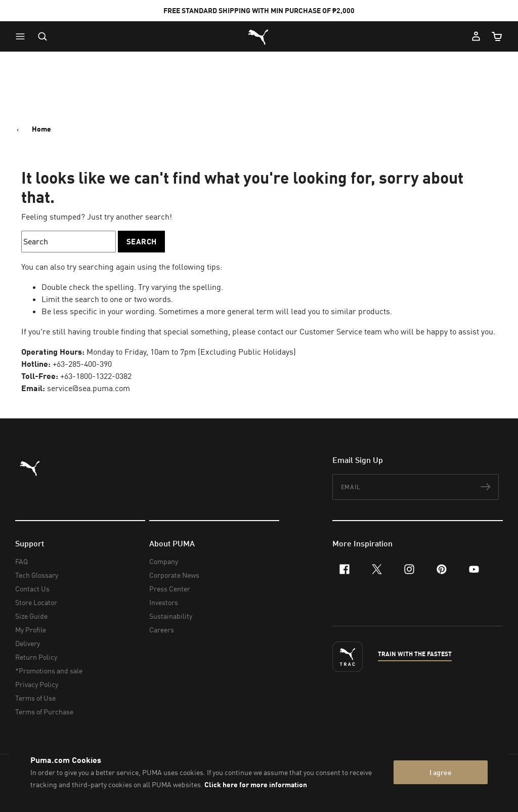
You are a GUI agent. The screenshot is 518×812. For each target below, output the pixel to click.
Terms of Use (35, 698)
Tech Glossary (37, 575)
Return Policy (36, 657)
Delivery (28, 643)
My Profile (31, 630)
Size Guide (31, 616)
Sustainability (171, 616)
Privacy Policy (37, 684)
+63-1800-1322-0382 (96, 376)
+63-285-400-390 (82, 364)
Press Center (170, 589)
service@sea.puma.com (89, 388)
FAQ (21, 561)
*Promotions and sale (49, 671)
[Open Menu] (23, 36)
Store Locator (36, 602)
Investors (164, 602)
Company (164, 561)
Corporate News (174, 575)
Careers (162, 630)
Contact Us (32, 589)
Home (41, 129)
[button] (23, 36)
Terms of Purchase (44, 712)
